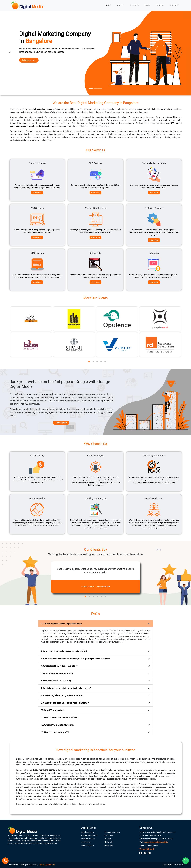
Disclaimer (167, 865)
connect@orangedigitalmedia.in (156, 842)
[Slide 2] (96, 89)
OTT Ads (108, 839)
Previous (6, 332)
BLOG (147, 5)
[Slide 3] (100, 89)
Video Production (87, 845)
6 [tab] (106, 595)
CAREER (160, 5)
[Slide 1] (91, 89)
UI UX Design (86, 842)
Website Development (89, 835)
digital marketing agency (42, 109)
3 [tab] (97, 360)
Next (185, 332)
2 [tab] (93, 360)
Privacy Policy (178, 865)
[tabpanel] (31, 332)
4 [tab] (101, 360)
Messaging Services (112, 832)
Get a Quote (61, 423)
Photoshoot (109, 835)
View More (37, 193)
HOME (108, 5)
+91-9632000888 (152, 845)
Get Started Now (29, 60)
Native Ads (109, 842)
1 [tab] (89, 360)
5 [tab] (105, 360)
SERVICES (134, 5)
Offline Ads (109, 845)
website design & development (42, 126)
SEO (173, 123)
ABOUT (120, 5)
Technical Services (88, 839)
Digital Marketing (87, 832)
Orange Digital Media (46, 865)
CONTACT (174, 5)
